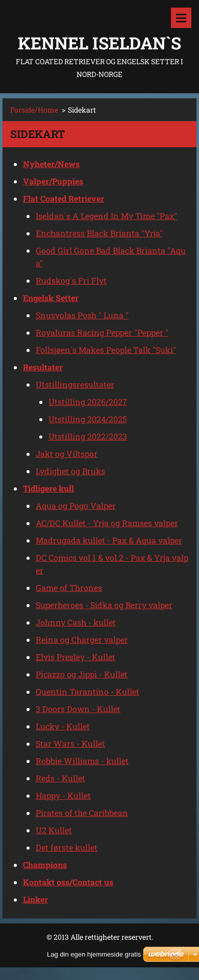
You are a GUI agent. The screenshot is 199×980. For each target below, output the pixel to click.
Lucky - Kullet (63, 726)
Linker (35, 899)
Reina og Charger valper (82, 639)
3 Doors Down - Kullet (78, 709)
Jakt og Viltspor (67, 454)
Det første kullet (67, 847)
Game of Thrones (69, 588)
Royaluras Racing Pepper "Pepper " (102, 332)
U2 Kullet (54, 830)
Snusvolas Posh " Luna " (82, 315)
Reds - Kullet (60, 778)
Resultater (43, 367)
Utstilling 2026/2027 (88, 402)
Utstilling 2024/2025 (88, 419)
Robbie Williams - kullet (82, 761)
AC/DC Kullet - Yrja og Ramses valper (107, 523)
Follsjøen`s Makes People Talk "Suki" (106, 350)
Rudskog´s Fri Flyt (71, 280)
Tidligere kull (48, 488)
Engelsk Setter (51, 298)
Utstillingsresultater (75, 384)
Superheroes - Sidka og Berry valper (104, 605)
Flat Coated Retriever (64, 198)
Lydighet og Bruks (70, 471)
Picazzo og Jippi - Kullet (82, 674)
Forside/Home (34, 110)
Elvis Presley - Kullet (76, 657)
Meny (181, 18)
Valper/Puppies (53, 181)
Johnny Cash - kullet (76, 622)
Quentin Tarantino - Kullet (88, 691)
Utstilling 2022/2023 (88, 436)
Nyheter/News (51, 164)
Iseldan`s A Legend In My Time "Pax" (106, 216)
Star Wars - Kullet (70, 743)
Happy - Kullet (63, 795)
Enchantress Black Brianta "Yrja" (99, 233)
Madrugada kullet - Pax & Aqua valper (109, 540)
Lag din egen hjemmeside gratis (94, 954)
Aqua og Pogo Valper (76, 506)
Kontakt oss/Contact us (68, 882)
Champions (45, 865)
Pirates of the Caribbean (82, 813)
